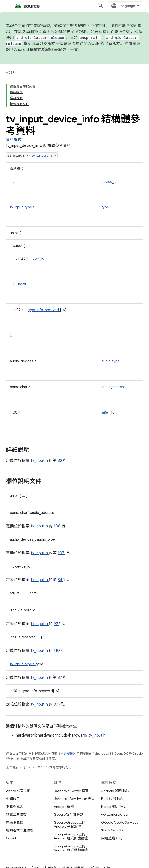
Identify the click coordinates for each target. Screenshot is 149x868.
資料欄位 (14, 140)
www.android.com (116, 814)
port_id (38, 259)
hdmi (22, 284)
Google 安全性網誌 (69, 814)
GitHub (11, 838)
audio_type (110, 361)
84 (60, 580)
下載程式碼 (15, 807)
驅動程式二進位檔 (20, 830)
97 (56, 704)
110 (57, 651)
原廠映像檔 (15, 822)
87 (60, 678)
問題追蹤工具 (112, 838)
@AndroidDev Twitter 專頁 (74, 799)
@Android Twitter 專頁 (71, 791)
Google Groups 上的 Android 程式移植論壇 (71, 848)
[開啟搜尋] (101, 6)
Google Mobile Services (120, 822)
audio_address (113, 387)
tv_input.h (43, 155)
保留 (105, 412)
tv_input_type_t (23, 207)
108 (58, 526)
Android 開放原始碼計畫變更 (40, 50)
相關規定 (13, 799)
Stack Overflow (113, 830)
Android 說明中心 (115, 791)
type (105, 207)
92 (56, 624)
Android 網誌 (64, 807)
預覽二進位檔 (16, 814)
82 (60, 461)
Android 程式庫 (18, 791)
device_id (109, 182)
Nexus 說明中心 (113, 807)
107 (61, 553)
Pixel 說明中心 (112, 799)
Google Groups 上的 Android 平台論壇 (70, 824)
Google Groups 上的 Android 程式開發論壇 (71, 836)
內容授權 (67, 753)
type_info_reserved (44, 310)
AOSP (10, 72)
